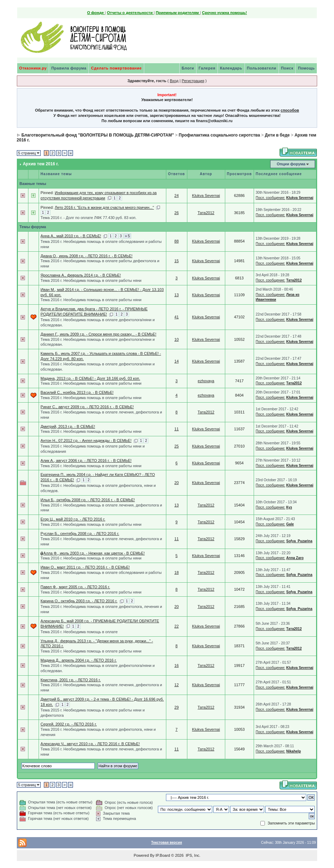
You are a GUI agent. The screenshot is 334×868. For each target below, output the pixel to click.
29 (176, 707)
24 (176, 196)
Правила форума (69, 68)
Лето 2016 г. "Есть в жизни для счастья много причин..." (104, 207)
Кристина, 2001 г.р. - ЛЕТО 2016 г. (71, 680)
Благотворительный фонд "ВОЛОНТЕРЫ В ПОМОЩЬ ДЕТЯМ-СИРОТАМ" (98, 135)
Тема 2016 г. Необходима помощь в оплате (79, 632)
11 (176, 429)
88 (176, 241)
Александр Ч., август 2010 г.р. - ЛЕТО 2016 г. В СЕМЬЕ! (90, 744)
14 (176, 361)
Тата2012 (206, 213)
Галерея (207, 68)
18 (176, 572)
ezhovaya (206, 381)
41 (176, 317)
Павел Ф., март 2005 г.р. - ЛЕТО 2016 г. (75, 587)
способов (290, 110)
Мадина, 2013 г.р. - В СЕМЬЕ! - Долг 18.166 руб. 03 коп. (91, 378)
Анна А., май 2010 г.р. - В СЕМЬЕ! (71, 236)
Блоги (188, 68)
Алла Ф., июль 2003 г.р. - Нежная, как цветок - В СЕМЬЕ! (94, 553)
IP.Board (163, 855)
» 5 (127, 236)
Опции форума (291, 164)
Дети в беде (277, 135)
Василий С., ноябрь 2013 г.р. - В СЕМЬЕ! (77, 392)
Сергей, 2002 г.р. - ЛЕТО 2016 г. (69, 724)
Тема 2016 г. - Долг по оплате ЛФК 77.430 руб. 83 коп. (89, 218)
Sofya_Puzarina (299, 541)
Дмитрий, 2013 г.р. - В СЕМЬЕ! (68, 426)
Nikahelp (294, 751)
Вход (174, 81)
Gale (290, 524)
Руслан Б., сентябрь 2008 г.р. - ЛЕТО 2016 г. (80, 534)
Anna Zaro (295, 558)
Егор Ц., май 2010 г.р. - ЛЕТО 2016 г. (73, 519)
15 (176, 261)
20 (176, 483)
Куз (289, 507)
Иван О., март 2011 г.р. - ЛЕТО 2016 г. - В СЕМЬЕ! (85, 567)
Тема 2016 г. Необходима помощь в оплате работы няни (91, 280)
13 (176, 295)
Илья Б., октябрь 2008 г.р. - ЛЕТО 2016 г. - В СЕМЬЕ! (88, 500)
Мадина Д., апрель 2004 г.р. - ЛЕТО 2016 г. (79, 660)
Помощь (306, 68)
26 (176, 213)
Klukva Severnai (206, 196)
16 (176, 665)
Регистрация (193, 81)
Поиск (287, 68)
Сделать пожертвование (116, 68)
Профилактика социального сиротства (219, 135)
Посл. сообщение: (270, 198)
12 (176, 685)
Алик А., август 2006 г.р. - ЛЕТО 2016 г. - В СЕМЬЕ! (86, 460)
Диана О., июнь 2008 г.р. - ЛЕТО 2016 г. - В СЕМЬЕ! (87, 256)
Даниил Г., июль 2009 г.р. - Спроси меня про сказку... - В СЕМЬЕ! (99, 334)
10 (176, 339)
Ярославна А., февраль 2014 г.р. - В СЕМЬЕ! (81, 275)
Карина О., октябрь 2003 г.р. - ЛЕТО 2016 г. (79, 601)
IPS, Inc (192, 855)
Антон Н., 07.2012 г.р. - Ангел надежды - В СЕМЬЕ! (86, 440)
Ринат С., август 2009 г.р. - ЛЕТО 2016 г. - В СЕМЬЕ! (87, 407)
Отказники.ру (33, 68)
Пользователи (262, 68)
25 (176, 446)
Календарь (231, 68)
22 (176, 626)
